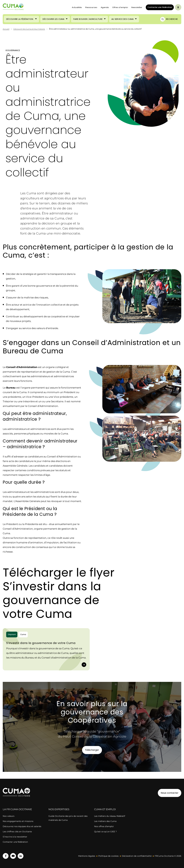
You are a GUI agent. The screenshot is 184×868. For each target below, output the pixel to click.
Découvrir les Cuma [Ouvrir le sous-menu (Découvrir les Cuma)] (53, 19)
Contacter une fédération (159, 7)
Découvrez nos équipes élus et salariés (22, 826)
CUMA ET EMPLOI (105, 809)
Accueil (6, 29)
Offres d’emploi (120, 7)
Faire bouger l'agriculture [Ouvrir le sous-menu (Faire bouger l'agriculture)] (88, 19)
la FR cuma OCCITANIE (17, 809)
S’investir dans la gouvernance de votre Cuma (41, 643)
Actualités (77, 7)
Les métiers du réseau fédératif (110, 816)
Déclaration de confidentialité (137, 856)
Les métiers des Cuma (105, 821)
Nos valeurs (9, 816)
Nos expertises (59, 809)
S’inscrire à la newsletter (15, 837)
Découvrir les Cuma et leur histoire (29, 29)
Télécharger (92, 750)
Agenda (105, 7)
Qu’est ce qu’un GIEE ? (105, 832)
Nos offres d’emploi (104, 826)
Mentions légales (87, 856)
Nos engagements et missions (18, 821)
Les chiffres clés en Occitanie (17, 832)
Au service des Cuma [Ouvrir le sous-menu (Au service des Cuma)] (122, 19)
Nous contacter (170, 793)
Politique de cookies (108, 856)
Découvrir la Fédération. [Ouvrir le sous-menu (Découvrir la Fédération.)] (20, 19)
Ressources (91, 7)
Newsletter (137, 7)
